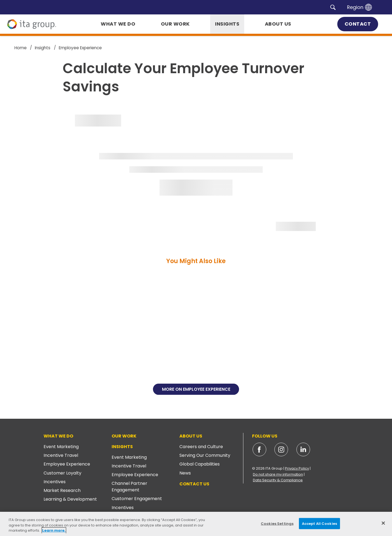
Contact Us (194, 484)
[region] (196, 524)
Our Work (124, 436)
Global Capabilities (200, 464)
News (185, 473)
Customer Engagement (137, 499)
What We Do (58, 436)
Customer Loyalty (62, 473)
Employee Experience (67, 464)
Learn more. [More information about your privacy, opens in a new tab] (54, 530)
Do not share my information (278, 474)
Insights (122, 447)
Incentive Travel (61, 455)
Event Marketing (61, 447)
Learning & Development (70, 499)
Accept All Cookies (319, 523)
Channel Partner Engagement (129, 487)
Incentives (55, 482)
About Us (191, 436)
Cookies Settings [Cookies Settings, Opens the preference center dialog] (277, 523)
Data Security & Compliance (278, 480)
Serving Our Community (205, 455)
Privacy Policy (297, 468)
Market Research (62, 490)
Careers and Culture (201, 447)
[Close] (383, 523)
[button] (333, 7)
